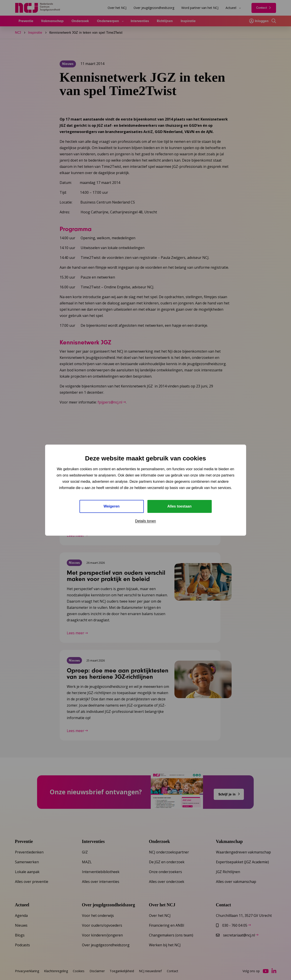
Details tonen (145, 521)
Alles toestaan (179, 506)
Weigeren (112, 506)
